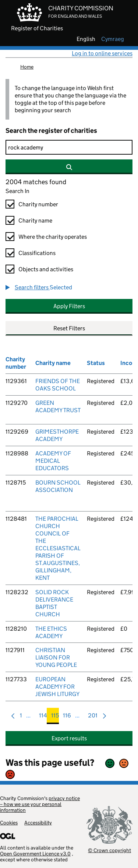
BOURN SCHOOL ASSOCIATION (58, 486)
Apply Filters (69, 306)
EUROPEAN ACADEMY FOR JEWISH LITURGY (57, 687)
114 (43, 717)
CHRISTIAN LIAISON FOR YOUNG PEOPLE (56, 657)
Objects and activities (46, 269)
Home (27, 67)
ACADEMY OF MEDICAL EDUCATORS (53, 461)
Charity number (38, 204)
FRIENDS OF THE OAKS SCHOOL (58, 385)
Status (96, 363)
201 (93, 717)
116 (67, 717)
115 (55, 717)
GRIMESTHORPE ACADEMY (57, 435)
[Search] (69, 147)
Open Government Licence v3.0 (35, 854)
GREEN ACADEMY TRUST (58, 407)
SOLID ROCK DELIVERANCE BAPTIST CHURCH (54, 603)
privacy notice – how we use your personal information (40, 804)
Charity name (35, 221)
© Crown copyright (109, 850)
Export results (69, 738)
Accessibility (38, 823)
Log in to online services (102, 53)
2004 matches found (36, 182)
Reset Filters (69, 328)
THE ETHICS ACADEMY (51, 632)
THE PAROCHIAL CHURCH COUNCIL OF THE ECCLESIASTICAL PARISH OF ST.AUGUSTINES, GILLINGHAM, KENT (58, 548)
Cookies (9, 823)
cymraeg (113, 39)
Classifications (37, 253)
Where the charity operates (53, 237)
